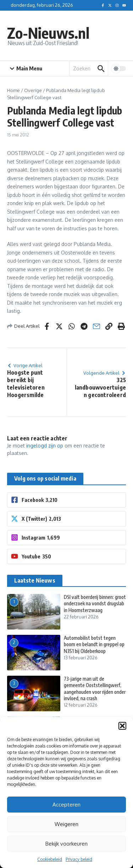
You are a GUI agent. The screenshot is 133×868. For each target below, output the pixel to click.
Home (13, 90)
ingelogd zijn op (45, 446)
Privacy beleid (79, 859)
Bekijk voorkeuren (66, 844)
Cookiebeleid (50, 859)
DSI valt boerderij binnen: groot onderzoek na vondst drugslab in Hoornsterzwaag (95, 603)
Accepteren (66, 805)
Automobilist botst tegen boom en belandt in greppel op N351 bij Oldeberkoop (94, 644)
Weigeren (66, 824)
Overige (33, 90)
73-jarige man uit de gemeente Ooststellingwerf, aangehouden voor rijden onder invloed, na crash (95, 688)
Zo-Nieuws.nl (48, 33)
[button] (122, 726)
